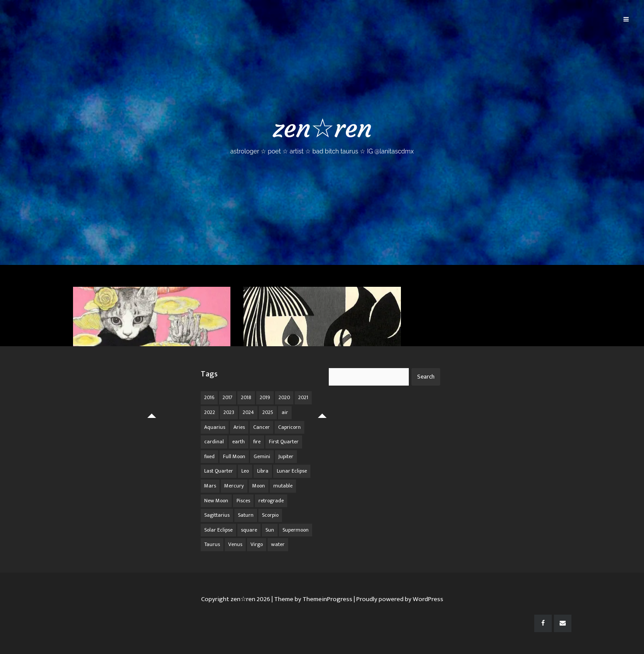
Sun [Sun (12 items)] (270, 530)
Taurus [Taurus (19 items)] (212, 544)
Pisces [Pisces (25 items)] (243, 501)
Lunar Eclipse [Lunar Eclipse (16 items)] (292, 471)
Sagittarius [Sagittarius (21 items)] (217, 515)
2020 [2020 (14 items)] (284, 397)
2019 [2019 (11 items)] (265, 397)
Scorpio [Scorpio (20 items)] (270, 515)
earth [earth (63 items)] (238, 442)
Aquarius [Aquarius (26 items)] (215, 427)
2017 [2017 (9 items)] (228, 397)
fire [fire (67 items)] (257, 442)
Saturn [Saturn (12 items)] (246, 515)
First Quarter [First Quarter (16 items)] (284, 442)
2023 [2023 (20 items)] (229, 412)
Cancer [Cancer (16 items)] (261, 427)
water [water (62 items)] (278, 544)
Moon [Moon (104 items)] (259, 486)
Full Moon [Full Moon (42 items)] (234, 456)
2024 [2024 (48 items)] (248, 412)
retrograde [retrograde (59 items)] (271, 501)
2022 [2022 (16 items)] (210, 412)
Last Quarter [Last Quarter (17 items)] (219, 471)
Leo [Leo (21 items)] (245, 471)
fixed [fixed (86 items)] (209, 456)
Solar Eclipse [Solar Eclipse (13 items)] (218, 530)
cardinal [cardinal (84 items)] (214, 442)
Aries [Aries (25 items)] (239, 427)
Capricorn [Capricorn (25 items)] (289, 427)
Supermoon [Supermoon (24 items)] (296, 530)
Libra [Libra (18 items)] (263, 471)
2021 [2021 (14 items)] (303, 397)
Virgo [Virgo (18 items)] (257, 544)
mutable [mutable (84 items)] (283, 486)
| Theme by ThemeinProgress (312, 599)
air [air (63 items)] (285, 412)
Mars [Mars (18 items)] (210, 486)
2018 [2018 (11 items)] (246, 397)
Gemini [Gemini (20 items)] (262, 456)
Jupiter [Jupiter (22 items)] (286, 456)
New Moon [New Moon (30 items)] (216, 501)
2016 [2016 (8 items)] (209, 397)
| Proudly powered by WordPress (399, 599)
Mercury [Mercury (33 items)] (234, 486)
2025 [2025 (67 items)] (268, 412)
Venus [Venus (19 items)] (235, 544)
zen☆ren (322, 134)
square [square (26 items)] (249, 530)
